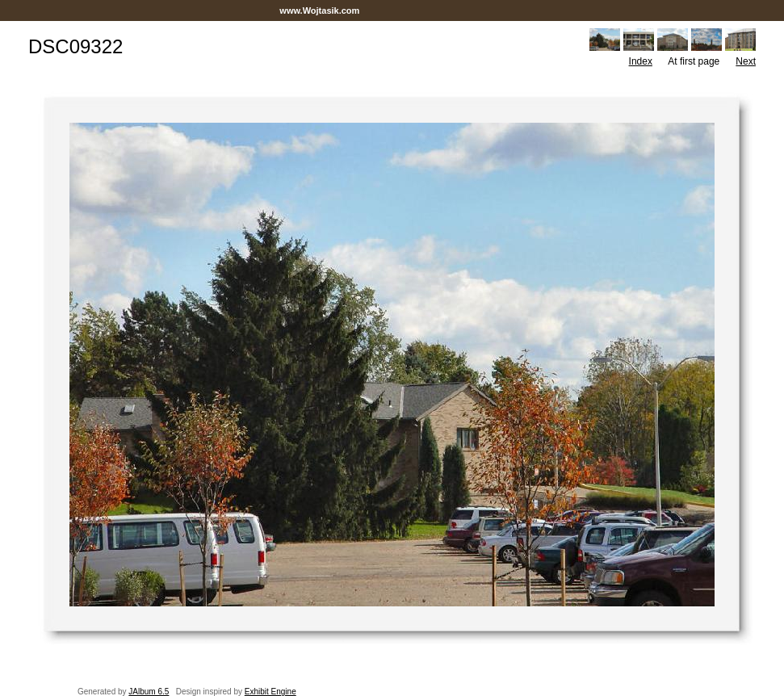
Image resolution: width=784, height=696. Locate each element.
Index (641, 61)
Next (746, 61)
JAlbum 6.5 (149, 692)
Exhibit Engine (270, 692)
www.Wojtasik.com (319, 10)
